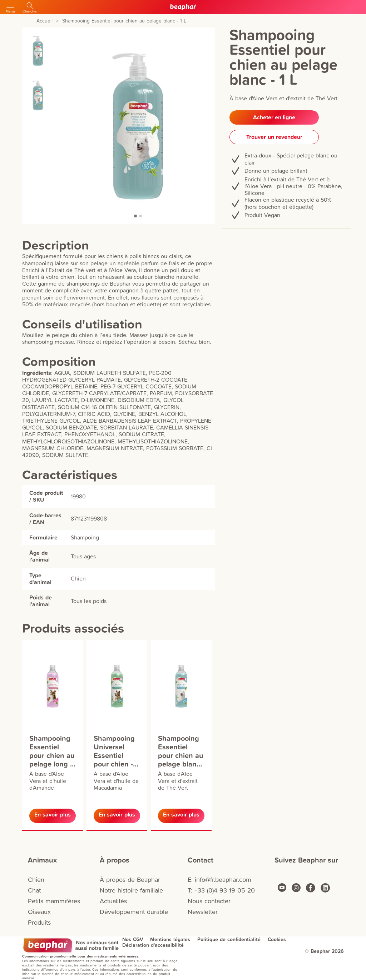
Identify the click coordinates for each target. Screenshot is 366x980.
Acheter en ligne (274, 117)
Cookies (277, 939)
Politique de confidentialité (229, 939)
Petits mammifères (54, 901)
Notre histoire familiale (131, 890)
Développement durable (134, 912)
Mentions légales (170, 939)
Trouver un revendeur (274, 137)
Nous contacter (209, 901)
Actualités (113, 901)
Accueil (44, 21)
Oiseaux (39, 912)
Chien (36, 880)
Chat (34, 890)
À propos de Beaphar (130, 880)
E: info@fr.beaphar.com (219, 880)
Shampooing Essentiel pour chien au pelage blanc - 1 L (124, 21)
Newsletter (203, 912)
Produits (39, 922)
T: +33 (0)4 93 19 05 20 (221, 890)
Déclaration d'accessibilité (153, 945)
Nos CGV (133, 939)
